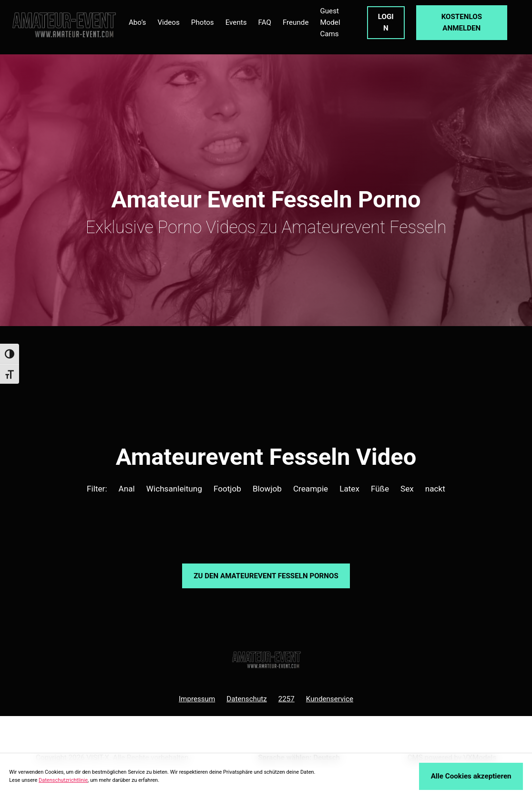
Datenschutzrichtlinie (63, 780)
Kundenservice (330, 699)
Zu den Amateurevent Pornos (266, 576)
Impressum (197, 699)
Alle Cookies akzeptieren (471, 776)
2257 (286, 699)
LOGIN (386, 22)
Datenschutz (247, 699)
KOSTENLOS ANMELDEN (462, 22)
